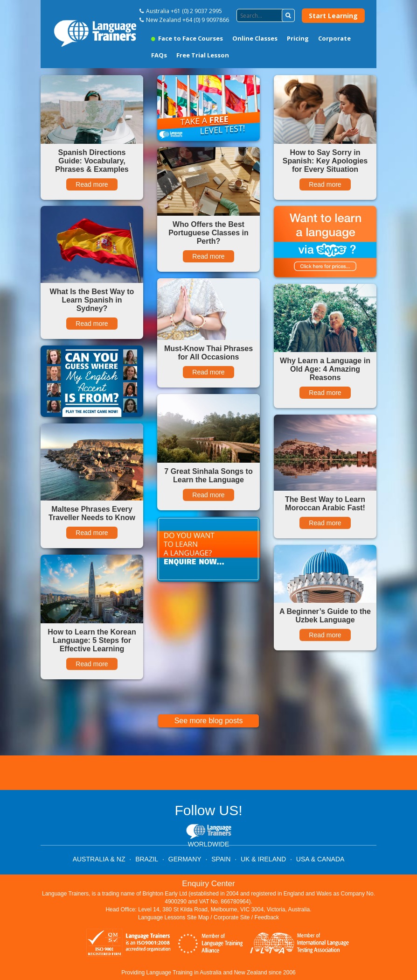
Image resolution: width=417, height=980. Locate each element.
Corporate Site (232, 917)
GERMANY (185, 859)
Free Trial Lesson (203, 55)
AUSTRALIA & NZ (99, 859)
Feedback (267, 917)
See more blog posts (209, 721)
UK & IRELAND (263, 859)
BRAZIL (147, 859)
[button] (288, 15)
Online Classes (255, 38)
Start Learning (333, 16)
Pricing (298, 38)
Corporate (334, 38)
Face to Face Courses (187, 38)
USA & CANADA (320, 859)
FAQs (159, 55)
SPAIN (221, 859)
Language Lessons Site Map (174, 917)
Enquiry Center (208, 884)
